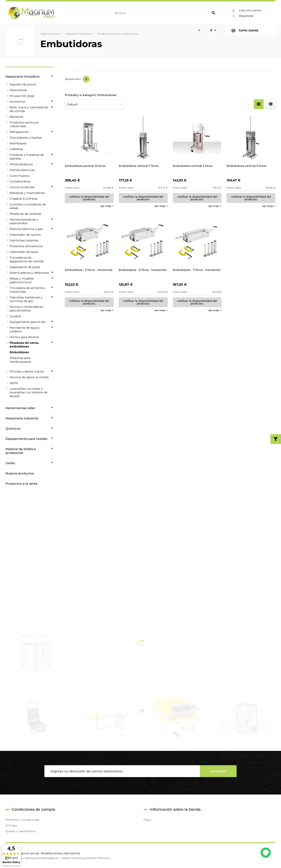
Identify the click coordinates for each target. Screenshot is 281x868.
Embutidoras (19, 352)
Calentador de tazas (24, 252)
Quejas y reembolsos (20, 831)
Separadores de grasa (25, 267)
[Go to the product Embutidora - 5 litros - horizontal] (143, 242)
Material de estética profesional (21, 451)
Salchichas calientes (24, 240)
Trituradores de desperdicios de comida (27, 259)
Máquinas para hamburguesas (20, 360)
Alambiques (18, 143)
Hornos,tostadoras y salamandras (24, 221)
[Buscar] (213, 13)
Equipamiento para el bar (28, 322)
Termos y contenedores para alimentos (26, 309)
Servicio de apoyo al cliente (29, 377)
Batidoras (16, 117)
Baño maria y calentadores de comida (29, 109)
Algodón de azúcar (23, 84)
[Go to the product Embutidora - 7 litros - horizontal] (197, 242)
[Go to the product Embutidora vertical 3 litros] (197, 138)
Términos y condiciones (22, 820)
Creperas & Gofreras (24, 199)
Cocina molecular (22, 187)
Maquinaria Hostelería (22, 76)
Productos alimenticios (26, 246)
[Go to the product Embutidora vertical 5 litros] (251, 138)
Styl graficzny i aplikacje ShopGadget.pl (32, 858)
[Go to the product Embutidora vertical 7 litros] (143, 138)
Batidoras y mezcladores (27, 193)
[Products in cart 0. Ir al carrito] (250, 30)
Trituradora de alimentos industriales (27, 290)
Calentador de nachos (25, 235)
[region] (30, 546)
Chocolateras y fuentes (26, 138)
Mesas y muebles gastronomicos (22, 280)
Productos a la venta (21, 484)
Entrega (11, 825)
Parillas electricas (22, 170)
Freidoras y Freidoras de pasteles (27, 157)
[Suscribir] (218, 771)
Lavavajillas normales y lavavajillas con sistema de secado (29, 392)
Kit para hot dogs (22, 96)
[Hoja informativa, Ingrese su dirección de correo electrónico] (122, 771)
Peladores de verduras (25, 214)
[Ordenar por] (95, 104)
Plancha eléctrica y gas (26, 229)
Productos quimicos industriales (24, 124)
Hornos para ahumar (24, 337)
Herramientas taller (20, 408)
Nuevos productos (20, 473)
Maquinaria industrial (22, 418)
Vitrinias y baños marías (27, 371)
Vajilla (14, 383)
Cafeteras (16, 149)
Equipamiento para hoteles (26, 439)
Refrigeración (19, 132)
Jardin (10, 463)
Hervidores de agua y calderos (25, 329)
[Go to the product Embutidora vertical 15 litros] (89, 138)
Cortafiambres (20, 181)
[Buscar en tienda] (160, 13)
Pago (147, 820)
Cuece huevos (20, 176)
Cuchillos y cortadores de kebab (28, 206)
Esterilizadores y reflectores (29, 273)
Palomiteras (18, 90)
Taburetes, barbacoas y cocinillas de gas (26, 299)
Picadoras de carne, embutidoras (24, 345)
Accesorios (17, 102)
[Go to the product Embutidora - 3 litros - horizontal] (89, 242)
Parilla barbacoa (21, 164)
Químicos (13, 428)
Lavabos (15, 316)
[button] (107, 206)
